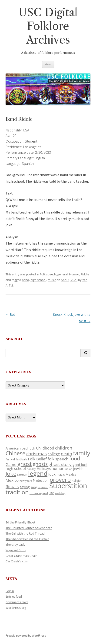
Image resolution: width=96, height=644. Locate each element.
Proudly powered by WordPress (26, 636)
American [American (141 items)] (13, 448)
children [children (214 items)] (64, 448)
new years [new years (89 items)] (26, 481)
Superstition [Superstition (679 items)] (68, 486)
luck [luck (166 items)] (52, 474)
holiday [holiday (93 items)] (31, 469)
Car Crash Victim (17, 561)
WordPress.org (16, 608)
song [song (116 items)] (34, 487)
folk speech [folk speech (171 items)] (58, 459)
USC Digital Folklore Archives (48, 26)
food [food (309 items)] (75, 458)
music (52, 280)
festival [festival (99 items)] (10, 459)
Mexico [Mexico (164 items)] (12, 480)
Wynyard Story (16, 550)
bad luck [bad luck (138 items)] (28, 448)
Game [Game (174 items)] (11, 464)
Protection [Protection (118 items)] (41, 480)
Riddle (85, 274)
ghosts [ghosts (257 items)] (40, 464)
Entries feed (14, 596)
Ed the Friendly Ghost (20, 522)
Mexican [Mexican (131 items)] (72, 474)
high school (38, 280)
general (63, 274)
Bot (10, 314)
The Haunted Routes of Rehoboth (29, 528)
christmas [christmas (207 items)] (36, 454)
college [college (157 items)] (54, 454)
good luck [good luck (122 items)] (80, 465)
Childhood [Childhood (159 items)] (45, 448)
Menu (48, 64)
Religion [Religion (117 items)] (77, 481)
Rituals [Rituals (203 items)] (12, 486)
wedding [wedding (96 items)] (60, 493)
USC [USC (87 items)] (51, 493)
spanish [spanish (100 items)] (43, 487)
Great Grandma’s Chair (21, 556)
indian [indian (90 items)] (68, 469)
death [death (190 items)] (66, 454)
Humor (74, 274)
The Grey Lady (15, 545)
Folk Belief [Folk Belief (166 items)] (37, 459)
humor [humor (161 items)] (58, 469)
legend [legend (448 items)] (38, 473)
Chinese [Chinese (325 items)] (15, 453)
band (25, 280)
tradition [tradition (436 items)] (17, 492)
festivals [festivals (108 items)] (21, 459)
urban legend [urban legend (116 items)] (39, 493)
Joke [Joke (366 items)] (11, 474)
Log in (10, 591)
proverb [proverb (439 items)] (60, 479)
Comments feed (17, 602)
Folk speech (48, 274)
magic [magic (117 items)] (61, 475)
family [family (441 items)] (82, 453)
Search (14, 339)
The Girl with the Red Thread (25, 533)
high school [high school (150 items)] (16, 469)
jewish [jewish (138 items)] (78, 469)
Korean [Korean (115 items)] (22, 475)
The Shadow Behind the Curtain (27, 539)
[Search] (85, 353)
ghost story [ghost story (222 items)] (60, 464)
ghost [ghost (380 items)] (25, 464)
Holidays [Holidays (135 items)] (44, 469)
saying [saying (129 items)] (25, 487)
